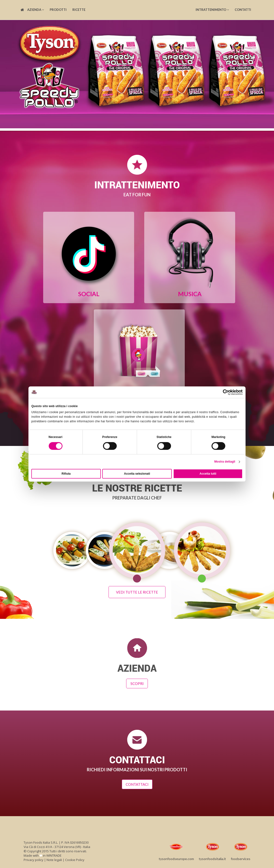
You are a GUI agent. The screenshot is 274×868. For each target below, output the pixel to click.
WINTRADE (54, 854)
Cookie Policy (75, 859)
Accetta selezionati (137, 474)
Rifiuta (66, 474)
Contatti (243, 10)
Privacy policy (34, 859)
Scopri (137, 682)
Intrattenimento (212, 10)
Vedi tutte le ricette (137, 591)
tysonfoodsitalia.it (212, 849)
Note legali (54, 859)
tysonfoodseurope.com (176, 849)
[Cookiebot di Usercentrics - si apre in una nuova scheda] (222, 392)
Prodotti (58, 10)
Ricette (79, 10)
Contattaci (137, 783)
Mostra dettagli (225, 462)
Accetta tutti (208, 474)
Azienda (36, 10)
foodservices (241, 849)
